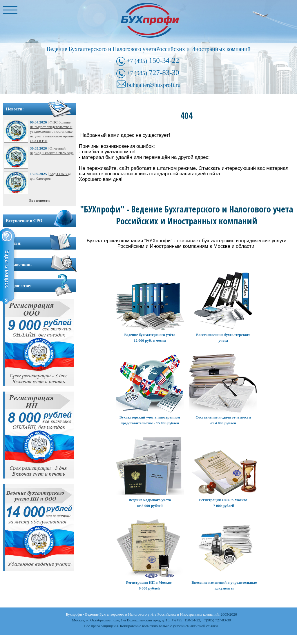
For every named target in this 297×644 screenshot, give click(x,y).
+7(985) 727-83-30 (217, 620)
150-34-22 (153, 60)
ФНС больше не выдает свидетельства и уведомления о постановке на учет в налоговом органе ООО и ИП (52, 131)
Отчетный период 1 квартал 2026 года (52, 151)
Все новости (39, 200)
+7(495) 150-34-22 (186, 620)
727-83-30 (153, 73)
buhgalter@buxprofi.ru (154, 85)
